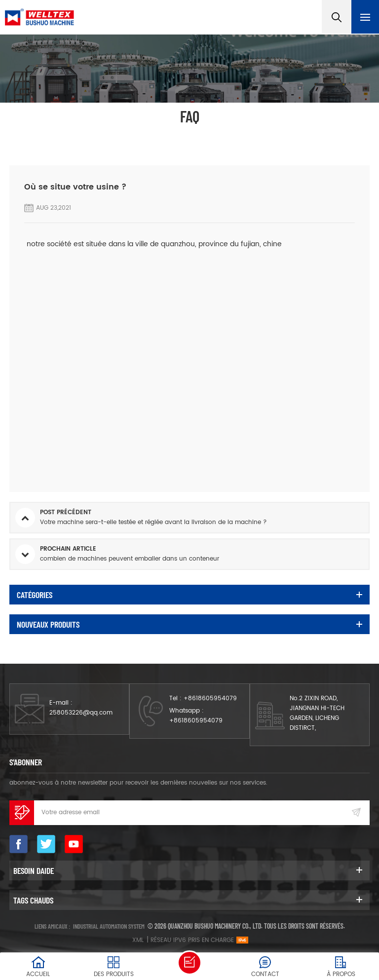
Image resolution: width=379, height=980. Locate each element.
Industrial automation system (109, 926)
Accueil (136, 135)
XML (138, 940)
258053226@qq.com (81, 713)
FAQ (168, 135)
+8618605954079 (210, 698)
